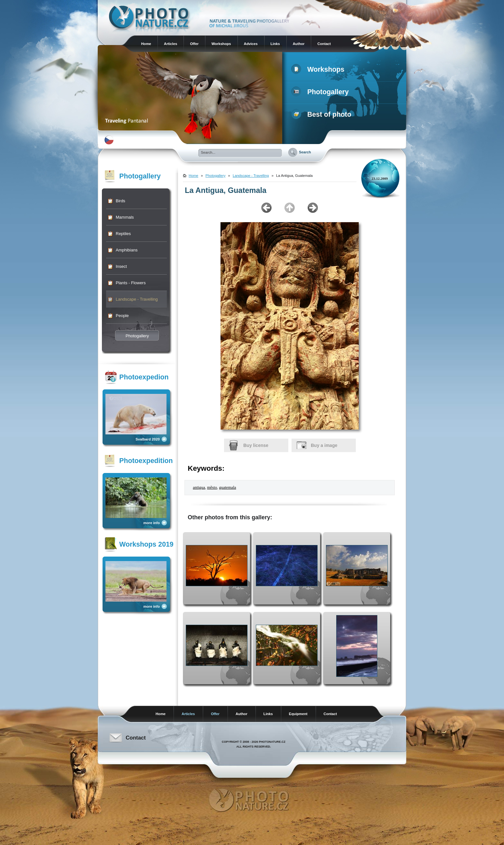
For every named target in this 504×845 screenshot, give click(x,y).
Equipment (298, 714)
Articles (171, 44)
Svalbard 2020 (148, 439)
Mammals (125, 217)
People (122, 316)
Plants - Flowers (131, 283)
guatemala (228, 487)
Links (275, 44)
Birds (121, 201)
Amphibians (127, 250)
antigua (199, 487)
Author (299, 44)
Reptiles (123, 234)
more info (152, 523)
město (212, 487)
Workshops (221, 44)
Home (146, 44)
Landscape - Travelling (137, 299)
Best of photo (323, 114)
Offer (194, 44)
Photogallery (321, 92)
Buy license (256, 445)
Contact (324, 44)
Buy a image (324, 445)
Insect (121, 266)
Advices (251, 44)
